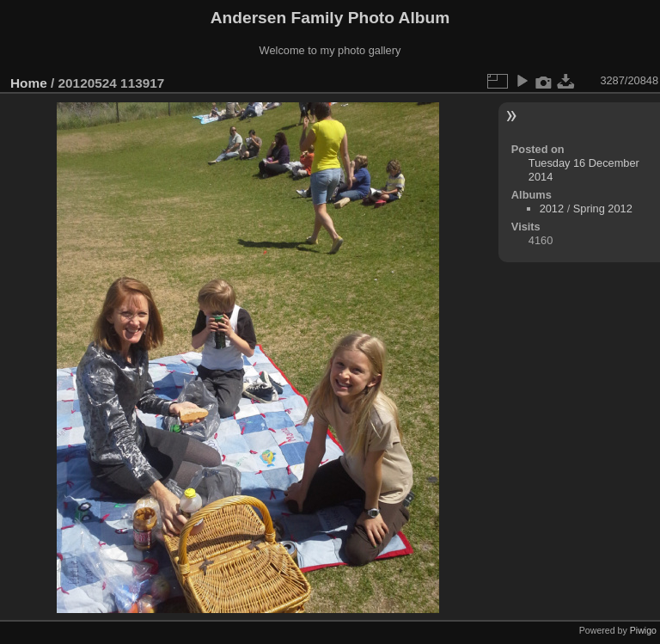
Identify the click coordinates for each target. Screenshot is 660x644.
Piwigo (643, 630)
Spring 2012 (603, 209)
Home (29, 83)
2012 (552, 209)
